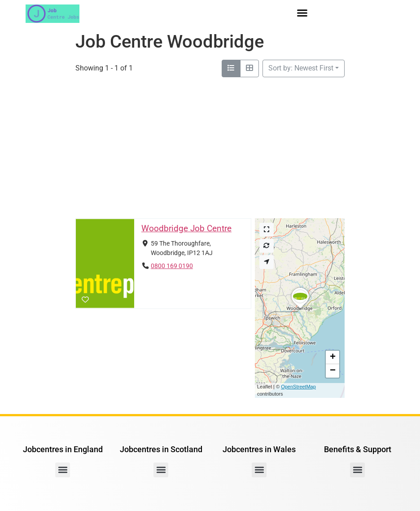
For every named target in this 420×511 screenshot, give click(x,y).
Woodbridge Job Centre (186, 228)
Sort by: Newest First (301, 68)
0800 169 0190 (172, 266)
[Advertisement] (210, 145)
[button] (302, 13)
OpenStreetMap (298, 387)
